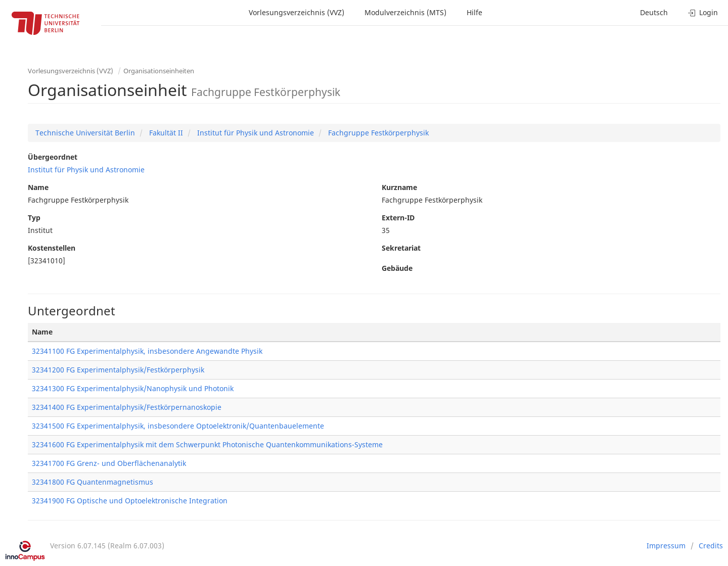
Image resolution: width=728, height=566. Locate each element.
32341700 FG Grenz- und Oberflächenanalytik (109, 463)
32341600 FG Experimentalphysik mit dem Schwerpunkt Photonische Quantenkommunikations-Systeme (207, 444)
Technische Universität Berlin (85, 133)
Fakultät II (165, 133)
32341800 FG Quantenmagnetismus (93, 482)
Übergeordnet (53, 157)
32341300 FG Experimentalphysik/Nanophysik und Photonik (133, 388)
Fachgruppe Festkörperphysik (377, 133)
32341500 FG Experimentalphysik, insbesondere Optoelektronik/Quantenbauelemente (178, 426)
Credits (711, 546)
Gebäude (397, 268)
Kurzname (399, 187)
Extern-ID (398, 218)
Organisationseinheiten (159, 71)
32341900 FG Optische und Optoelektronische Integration (130, 501)
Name (38, 187)
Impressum (666, 546)
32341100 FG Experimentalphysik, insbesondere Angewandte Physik (147, 351)
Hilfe (474, 12)
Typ (34, 218)
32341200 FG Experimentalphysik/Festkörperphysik (118, 370)
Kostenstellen (52, 248)
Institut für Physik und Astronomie (255, 133)
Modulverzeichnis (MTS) (405, 12)
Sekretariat (401, 248)
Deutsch (654, 12)
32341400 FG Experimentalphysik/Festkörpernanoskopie (127, 407)
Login (703, 12)
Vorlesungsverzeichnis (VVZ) (297, 12)
